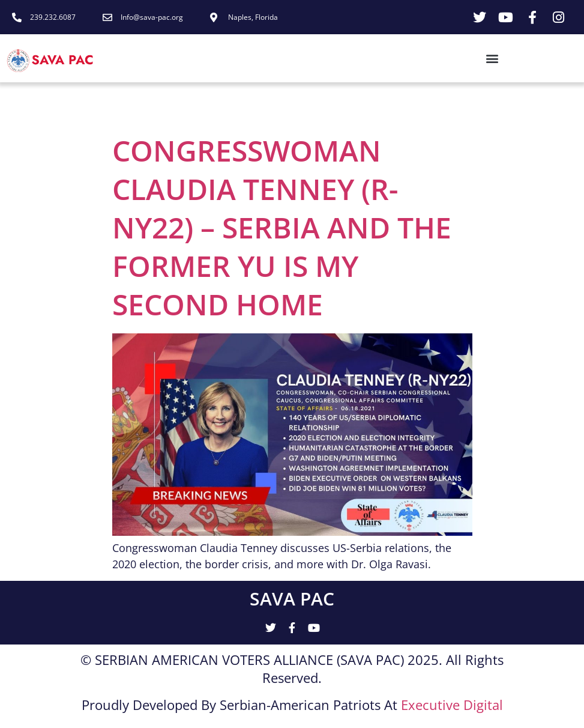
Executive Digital (452, 705)
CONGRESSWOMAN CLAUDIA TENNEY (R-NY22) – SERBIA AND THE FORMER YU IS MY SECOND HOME (282, 227)
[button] (303, 59)
